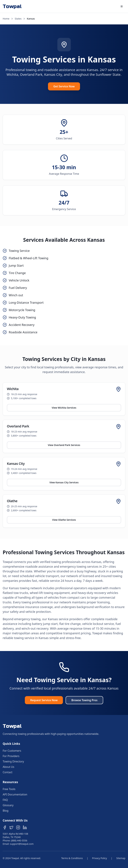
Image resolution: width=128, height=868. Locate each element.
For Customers (12, 751)
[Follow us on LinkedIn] (25, 827)
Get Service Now (64, 86)
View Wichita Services (64, 408)
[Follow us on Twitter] (11, 827)
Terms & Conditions (72, 858)
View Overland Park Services (64, 445)
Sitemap (121, 858)
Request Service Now (44, 700)
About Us (8, 767)
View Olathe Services (64, 520)
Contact (8, 772)
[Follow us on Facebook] (5, 827)
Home (6, 19)
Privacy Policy (99, 858)
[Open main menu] (122, 6)
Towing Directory (13, 761)
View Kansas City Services (64, 482)
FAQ (5, 800)
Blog (6, 811)
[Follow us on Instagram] (18, 827)
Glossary (8, 805)
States (18, 19)
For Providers (11, 756)
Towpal (12, 6)
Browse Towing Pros (84, 700)
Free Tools (9, 789)
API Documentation (15, 794)
